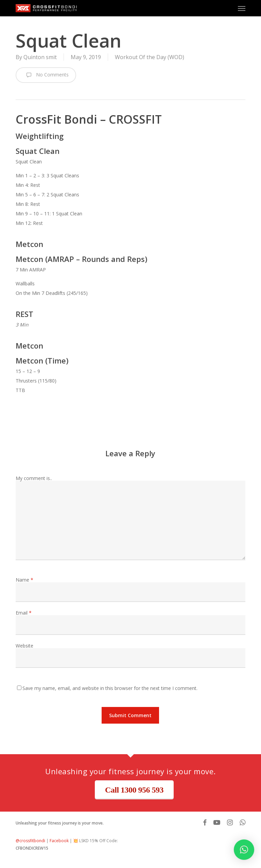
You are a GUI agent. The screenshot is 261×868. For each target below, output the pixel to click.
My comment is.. (34, 478)
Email (24, 613)
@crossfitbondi (30, 841)
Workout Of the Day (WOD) (150, 57)
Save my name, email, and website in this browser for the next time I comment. (110, 688)
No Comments (46, 75)
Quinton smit (40, 57)
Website (24, 646)
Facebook (59, 841)
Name (24, 580)
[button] (242, 8)
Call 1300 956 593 (134, 790)
